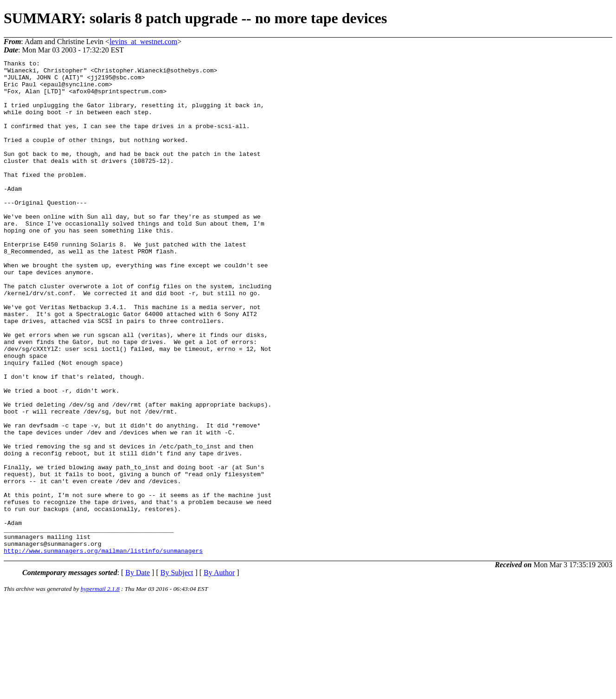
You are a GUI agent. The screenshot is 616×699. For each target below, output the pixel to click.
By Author (219, 671)
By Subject (177, 671)
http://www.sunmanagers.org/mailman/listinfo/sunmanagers (103, 649)
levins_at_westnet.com (143, 42)
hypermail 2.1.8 (100, 688)
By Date (138, 671)
